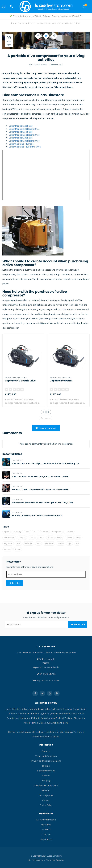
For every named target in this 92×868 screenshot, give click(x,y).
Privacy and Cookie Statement (46, 761)
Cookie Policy (46, 805)
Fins (31, 538)
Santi (18, 543)
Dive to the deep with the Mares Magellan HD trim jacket (43, 502)
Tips (69, 543)
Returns (46, 776)
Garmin (40, 538)
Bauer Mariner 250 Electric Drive (24, 135)
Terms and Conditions (46, 756)
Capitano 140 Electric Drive (20, 381)
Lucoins (46, 766)
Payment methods (46, 771)
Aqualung (17, 532)
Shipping (46, 780)
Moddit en (51, 860)
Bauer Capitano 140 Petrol (21, 144)
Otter (78, 538)
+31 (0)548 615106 (47, 674)
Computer (57, 532)
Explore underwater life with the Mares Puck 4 (37, 515)
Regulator (8, 543)
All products (46, 839)
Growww (60, 860)
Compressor (46, 418)
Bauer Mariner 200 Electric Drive (24, 141)
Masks (60, 538)
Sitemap (46, 790)
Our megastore (46, 795)
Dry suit (22, 538)
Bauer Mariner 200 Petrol (21, 138)
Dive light (69, 532)
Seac (38, 543)
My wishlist (46, 830)
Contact (46, 800)
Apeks (7, 532)
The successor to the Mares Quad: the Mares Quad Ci (41, 476)
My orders (46, 825)
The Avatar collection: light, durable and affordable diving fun (46, 463)
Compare (46, 834)
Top (77, 543)
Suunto (61, 543)
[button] (43, 412)
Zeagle (18, 549)
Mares (50, 538)
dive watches (9, 538)
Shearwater (49, 543)
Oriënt (69, 538)
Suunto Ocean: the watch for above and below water (41, 489)
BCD (36, 532)
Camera (45, 532)
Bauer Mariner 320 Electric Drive (24, 129)
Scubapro (29, 543)
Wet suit (7, 549)
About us (46, 751)
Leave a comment (46, 428)
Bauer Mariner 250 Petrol (21, 132)
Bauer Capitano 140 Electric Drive (25, 147)
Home (14, 23)
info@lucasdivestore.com (47, 680)
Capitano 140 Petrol (61, 381)
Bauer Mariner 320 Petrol (21, 126)
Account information (46, 820)
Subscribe (15, 583)
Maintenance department (46, 785)
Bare (27, 532)
